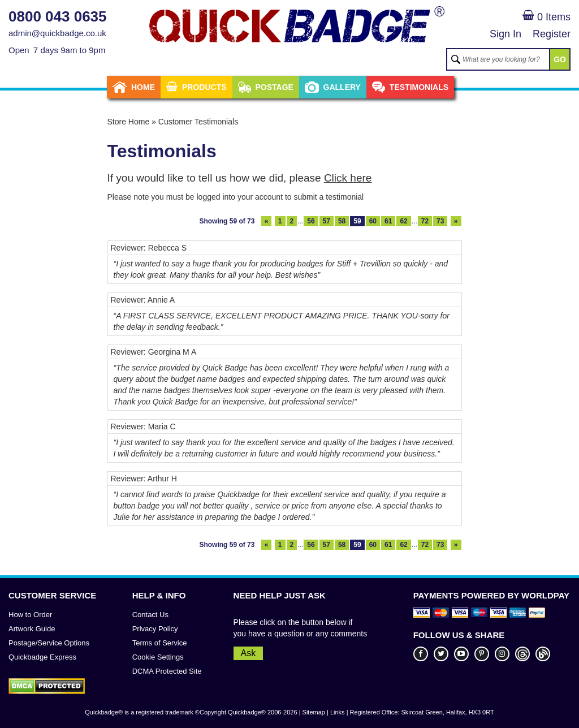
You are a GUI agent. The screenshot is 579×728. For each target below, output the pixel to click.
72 (425, 221)
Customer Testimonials (198, 122)
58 (342, 221)
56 (311, 221)
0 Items (546, 17)
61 (388, 221)
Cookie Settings (158, 657)
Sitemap (314, 712)
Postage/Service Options (49, 643)
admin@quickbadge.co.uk (57, 33)
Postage (266, 87)
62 (403, 221)
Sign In (505, 34)
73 (440, 221)
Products (196, 87)
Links (338, 712)
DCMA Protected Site (167, 671)
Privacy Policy (155, 629)
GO (560, 59)
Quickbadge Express (42, 657)
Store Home (129, 122)
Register (552, 34)
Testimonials (410, 87)
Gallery (333, 87)
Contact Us (150, 615)
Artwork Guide (32, 629)
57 (327, 221)
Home (134, 87)
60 (373, 221)
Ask (249, 653)
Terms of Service (160, 643)
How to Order (30, 615)
